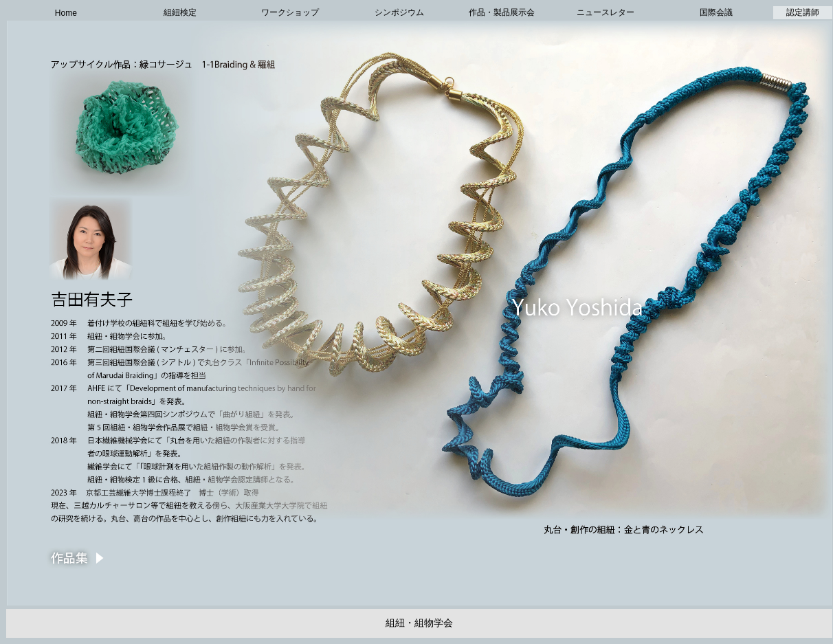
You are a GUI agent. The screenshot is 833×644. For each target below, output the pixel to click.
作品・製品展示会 (502, 12)
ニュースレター (606, 12)
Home (66, 13)
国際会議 (716, 12)
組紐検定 (180, 12)
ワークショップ (290, 12)
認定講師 (803, 12)
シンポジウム (399, 12)
